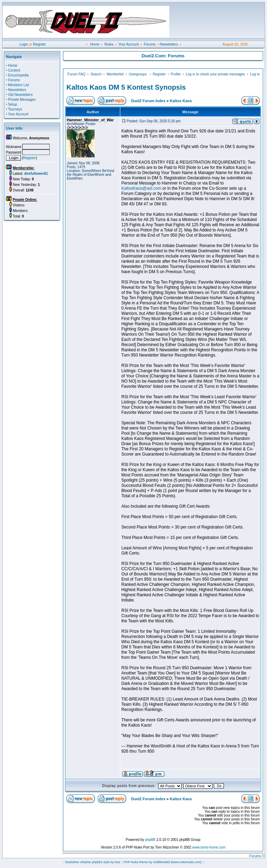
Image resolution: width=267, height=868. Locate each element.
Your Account (128, 44)
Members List (18, 85)
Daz (118, 862)
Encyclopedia (18, 75)
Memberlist (115, 74)
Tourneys (15, 109)
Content (14, 70)
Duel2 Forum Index (148, 101)
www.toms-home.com (209, 847)
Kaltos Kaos (181, 101)
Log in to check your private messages (215, 74)
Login (24, 44)
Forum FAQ (76, 74)
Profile (176, 74)
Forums (150, 44)
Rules (109, 44)
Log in (255, 74)
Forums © (257, 856)
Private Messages (22, 100)
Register (39, 44)
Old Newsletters (20, 95)
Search (96, 74)
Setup (13, 104)
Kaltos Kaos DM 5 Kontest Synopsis (126, 87)
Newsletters (169, 44)
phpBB (150, 840)
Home (95, 44)
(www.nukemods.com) (186, 862)
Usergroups (138, 74)
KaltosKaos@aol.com (141, 188)
